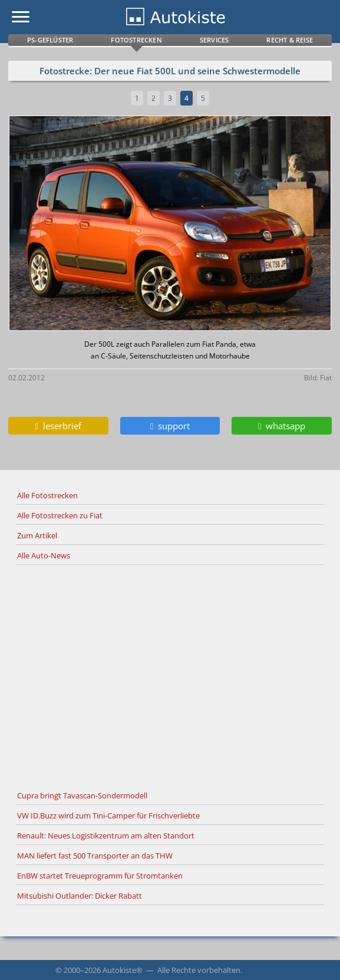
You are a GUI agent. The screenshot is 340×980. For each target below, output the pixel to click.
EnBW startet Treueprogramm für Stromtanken (100, 876)
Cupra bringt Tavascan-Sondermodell (82, 795)
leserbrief (58, 426)
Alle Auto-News (44, 555)
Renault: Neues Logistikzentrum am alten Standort (106, 836)
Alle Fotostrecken (47, 495)
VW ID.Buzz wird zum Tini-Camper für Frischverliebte (108, 815)
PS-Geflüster (50, 40)
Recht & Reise (290, 40)
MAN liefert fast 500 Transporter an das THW (95, 856)
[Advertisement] (170, 676)
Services (214, 40)
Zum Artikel (37, 535)
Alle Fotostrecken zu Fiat (60, 515)
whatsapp (282, 426)
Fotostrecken (136, 40)
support (170, 426)
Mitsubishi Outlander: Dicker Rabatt (80, 896)
